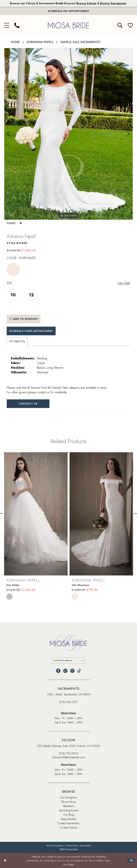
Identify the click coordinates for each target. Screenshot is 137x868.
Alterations (68, 806)
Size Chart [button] (124, 283)
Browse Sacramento (113, 3)
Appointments (68, 819)
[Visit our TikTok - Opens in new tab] (79, 671)
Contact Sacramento (68, 823)
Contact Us (28, 404)
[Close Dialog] (5, 861)
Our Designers (69, 797)
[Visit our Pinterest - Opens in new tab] (72, 671)
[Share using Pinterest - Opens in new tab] (21, 223)
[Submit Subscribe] (82, 660)
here (71, 864)
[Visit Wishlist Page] (130, 25)
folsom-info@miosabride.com (69, 757)
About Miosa (69, 802)
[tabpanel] (68, 134)
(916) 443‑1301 (68, 702)
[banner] (68, 25)
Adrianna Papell (40, 42)
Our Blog (69, 815)
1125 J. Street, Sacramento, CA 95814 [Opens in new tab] (69, 694)
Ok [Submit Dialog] (131, 860)
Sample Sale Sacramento (80, 42)
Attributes (17, 342)
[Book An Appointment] (68, 11)
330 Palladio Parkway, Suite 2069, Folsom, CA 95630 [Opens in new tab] (68, 746)
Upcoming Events (69, 810)
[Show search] (120, 25)
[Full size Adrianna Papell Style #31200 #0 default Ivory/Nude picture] (68, 134)
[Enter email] (69, 660)
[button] (7, 25)
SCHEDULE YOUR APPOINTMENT (32, 331)
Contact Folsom (68, 828)
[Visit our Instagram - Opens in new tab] (65, 671)
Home (15, 42)
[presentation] (36, 514)
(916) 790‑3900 (68, 754)
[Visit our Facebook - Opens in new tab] (58, 671)
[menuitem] (7, 25)
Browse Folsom (86, 3)
